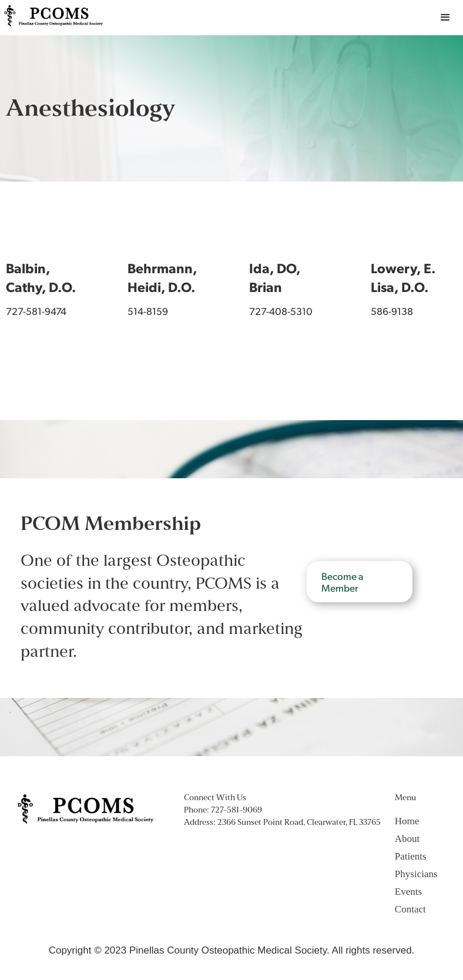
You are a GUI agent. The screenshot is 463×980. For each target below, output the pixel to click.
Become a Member (342, 582)
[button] (445, 18)
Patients (411, 856)
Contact (410, 909)
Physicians (416, 874)
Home (407, 821)
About (407, 839)
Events (408, 892)
